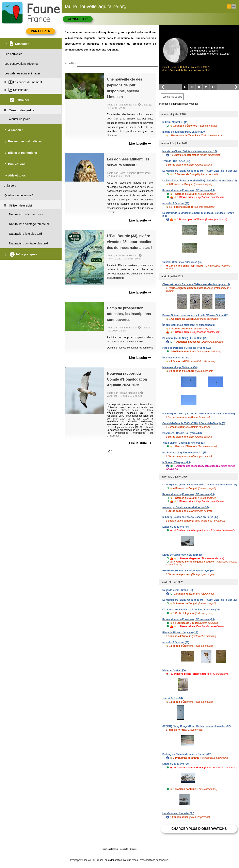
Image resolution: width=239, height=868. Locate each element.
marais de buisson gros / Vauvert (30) (184, 132)
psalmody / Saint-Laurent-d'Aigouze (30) (186, 507)
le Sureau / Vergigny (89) (177, 462)
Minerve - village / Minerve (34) (180, 367)
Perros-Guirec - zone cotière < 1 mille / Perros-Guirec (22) (195, 315)
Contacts (124, 849)
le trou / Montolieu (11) (175, 122)
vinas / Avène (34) (173, 698)
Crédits (133, 849)
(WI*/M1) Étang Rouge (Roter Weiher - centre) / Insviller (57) (197, 726)
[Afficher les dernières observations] (179, 104)
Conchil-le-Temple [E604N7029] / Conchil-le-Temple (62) (194, 423)
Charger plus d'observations (199, 829)
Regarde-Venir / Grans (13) (178, 590)
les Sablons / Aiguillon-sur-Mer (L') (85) (185, 453)
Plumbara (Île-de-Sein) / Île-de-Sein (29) (185, 338)
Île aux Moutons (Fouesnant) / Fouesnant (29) (189, 190)
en (234, 6)
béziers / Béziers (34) (174, 670)
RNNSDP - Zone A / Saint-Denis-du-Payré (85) (188, 571)
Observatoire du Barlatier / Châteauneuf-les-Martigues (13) (196, 284)
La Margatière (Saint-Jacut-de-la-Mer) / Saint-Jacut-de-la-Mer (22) (200, 171)
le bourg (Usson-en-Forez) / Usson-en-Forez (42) (190, 517)
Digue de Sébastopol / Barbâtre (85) (183, 555)
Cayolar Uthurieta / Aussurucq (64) (182, 262)
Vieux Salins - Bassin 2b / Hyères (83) (184, 443)
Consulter (78, 19)
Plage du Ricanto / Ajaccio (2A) (180, 632)
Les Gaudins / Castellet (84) (178, 813)
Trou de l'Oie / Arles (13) (176, 161)
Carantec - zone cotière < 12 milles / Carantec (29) (191, 610)
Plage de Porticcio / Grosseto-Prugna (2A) (187, 348)
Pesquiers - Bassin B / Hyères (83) (182, 433)
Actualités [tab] (70, 63)
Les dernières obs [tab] (172, 97)
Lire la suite (140, 144)
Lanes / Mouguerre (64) (176, 527)
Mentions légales (110, 849)
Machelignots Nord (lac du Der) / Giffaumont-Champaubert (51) (199, 414)
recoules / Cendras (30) (176, 203)
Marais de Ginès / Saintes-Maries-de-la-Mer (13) (190, 151)
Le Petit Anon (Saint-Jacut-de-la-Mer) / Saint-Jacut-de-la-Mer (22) (200, 181)
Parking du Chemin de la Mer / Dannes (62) (187, 754)
